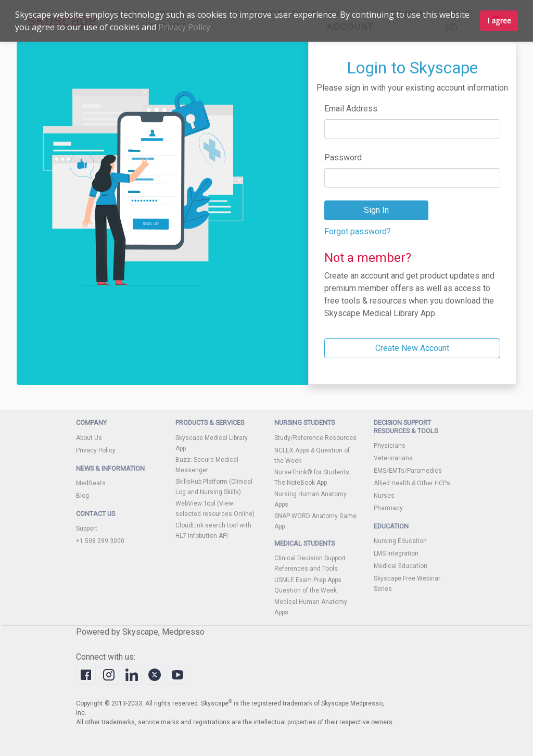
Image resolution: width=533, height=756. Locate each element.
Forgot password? (358, 231)
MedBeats (91, 483)
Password (343, 157)
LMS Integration (396, 553)
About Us (89, 438)
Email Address (351, 109)
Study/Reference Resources (315, 438)
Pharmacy (388, 508)
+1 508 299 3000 (100, 541)
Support (87, 528)
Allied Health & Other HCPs (412, 483)
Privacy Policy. (185, 27)
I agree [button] (499, 21)
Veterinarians (393, 458)
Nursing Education (400, 541)
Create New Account (412, 348)
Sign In (376, 210)
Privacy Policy (96, 450)
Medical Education (401, 566)
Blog (83, 496)
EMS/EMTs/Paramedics (408, 471)
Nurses (384, 496)
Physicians (390, 446)
